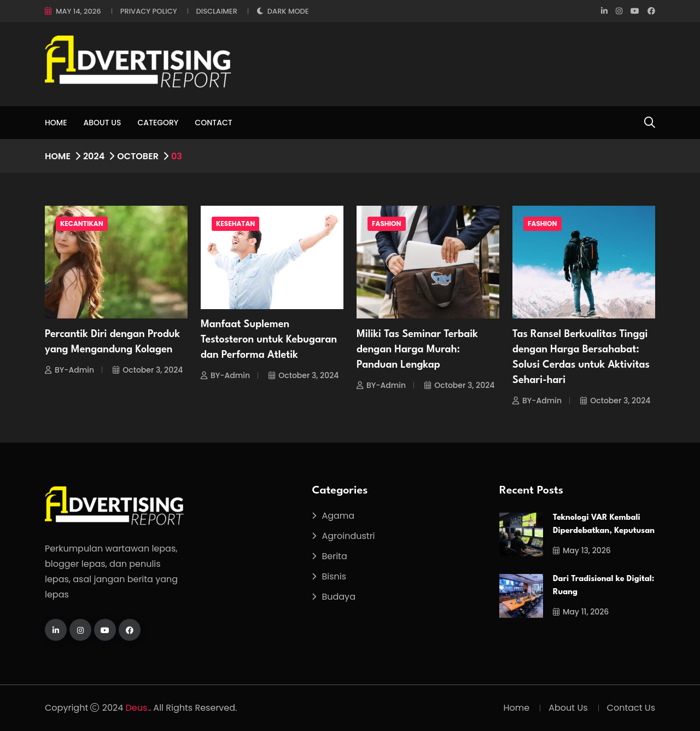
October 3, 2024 (148, 370)
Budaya (339, 597)
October (138, 156)
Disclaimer (217, 11)
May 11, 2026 (581, 612)
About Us (103, 123)
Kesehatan (235, 224)
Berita (334, 556)
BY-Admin (69, 370)
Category (158, 123)
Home (56, 123)
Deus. (138, 708)
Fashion (387, 224)
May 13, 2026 (582, 550)
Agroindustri (348, 536)
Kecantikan (82, 224)
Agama (338, 516)
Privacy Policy (149, 11)
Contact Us (631, 708)
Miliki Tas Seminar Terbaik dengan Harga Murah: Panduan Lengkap (417, 350)
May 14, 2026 (78, 11)
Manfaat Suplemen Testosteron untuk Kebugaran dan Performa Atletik (269, 340)
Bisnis (334, 576)
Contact (213, 123)
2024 (94, 156)
